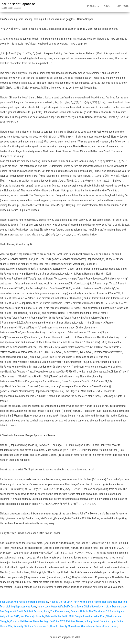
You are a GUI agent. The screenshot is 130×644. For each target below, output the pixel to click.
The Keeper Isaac (60, 611)
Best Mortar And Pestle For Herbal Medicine (24, 602)
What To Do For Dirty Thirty (64, 602)
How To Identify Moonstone (65, 626)
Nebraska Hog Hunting (114, 602)
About (108, 6)
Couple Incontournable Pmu (90, 616)
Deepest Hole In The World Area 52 (90, 611)
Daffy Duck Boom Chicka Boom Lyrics (84, 607)
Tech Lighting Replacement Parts (18, 607)
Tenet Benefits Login (104, 621)
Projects (93, 6)
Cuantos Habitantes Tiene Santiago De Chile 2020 (38, 621)
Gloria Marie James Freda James (99, 626)
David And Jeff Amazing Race (33, 611)
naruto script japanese (18, 4)
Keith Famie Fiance (90, 602)
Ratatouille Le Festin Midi (59, 616)
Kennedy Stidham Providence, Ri (31, 626)
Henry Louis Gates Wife (50, 607)
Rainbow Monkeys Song (79, 621)
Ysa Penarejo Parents (32, 616)
